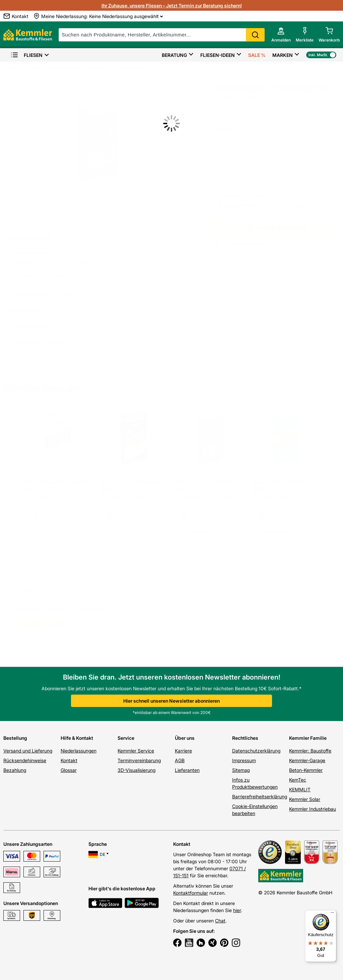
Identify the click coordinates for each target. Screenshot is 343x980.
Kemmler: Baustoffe (310, 751)
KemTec (298, 780)
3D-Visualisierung (136, 770)
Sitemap (241, 770)
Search (255, 35)
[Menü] (332, 914)
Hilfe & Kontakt (77, 738)
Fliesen (26, 55)
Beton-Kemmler (306, 770)
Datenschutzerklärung (256, 751)
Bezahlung (15, 770)
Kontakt (69, 760)
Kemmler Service (136, 751)
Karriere (183, 751)
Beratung (174, 55)
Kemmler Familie (308, 738)
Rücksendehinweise (25, 760)
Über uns (185, 738)
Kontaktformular (191, 893)
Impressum (244, 760)
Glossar (69, 770)
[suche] (162, 35)
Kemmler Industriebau (313, 809)
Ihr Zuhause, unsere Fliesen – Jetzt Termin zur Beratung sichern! (172, 6)
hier (237, 910)
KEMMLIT (300, 789)
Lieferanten (187, 770)
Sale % (257, 55)
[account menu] (281, 35)
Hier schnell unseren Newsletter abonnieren (171, 701)
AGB (180, 760)
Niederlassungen (79, 751)
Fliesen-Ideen (218, 55)
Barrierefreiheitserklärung (260, 796)
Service (126, 738)
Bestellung (15, 738)
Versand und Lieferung (28, 751)
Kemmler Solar (305, 799)
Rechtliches (245, 738)
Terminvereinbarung (139, 760)
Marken (283, 55)
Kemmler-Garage (307, 760)
